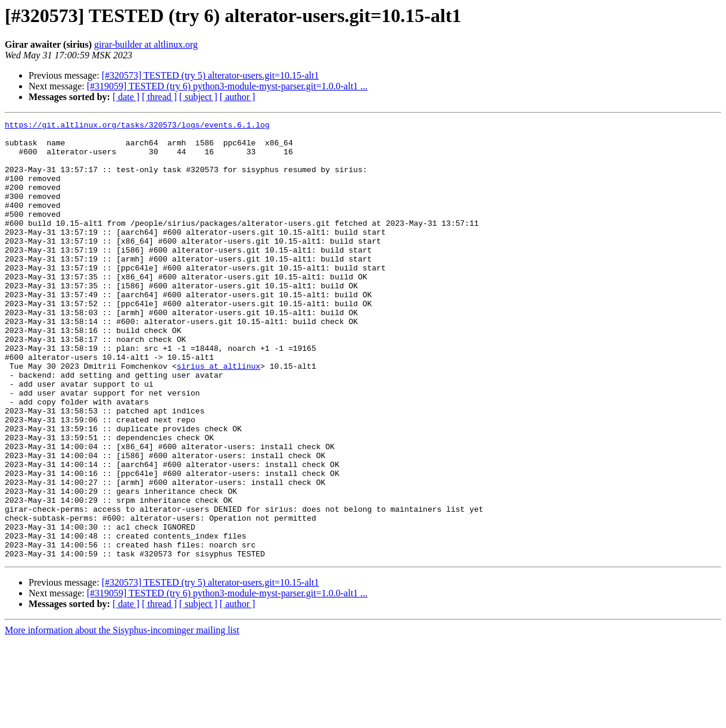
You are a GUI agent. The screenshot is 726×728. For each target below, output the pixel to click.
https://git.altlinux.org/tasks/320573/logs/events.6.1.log (137, 126)
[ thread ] (159, 97)
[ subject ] (198, 97)
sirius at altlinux (219, 416)
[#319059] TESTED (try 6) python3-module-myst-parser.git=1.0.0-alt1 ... (227, 86)
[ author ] (238, 97)
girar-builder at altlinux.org (146, 44)
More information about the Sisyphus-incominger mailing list (122, 718)
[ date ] (126, 97)
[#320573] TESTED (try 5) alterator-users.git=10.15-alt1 (211, 75)
